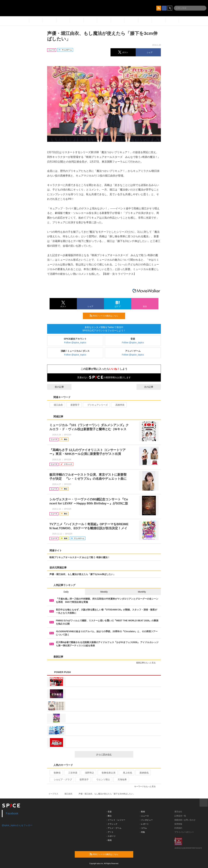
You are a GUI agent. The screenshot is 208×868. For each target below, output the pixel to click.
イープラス (53, 794)
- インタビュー (146, 820)
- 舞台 (109, 816)
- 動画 (142, 812)
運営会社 (178, 812)
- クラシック (112, 824)
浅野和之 (88, 773)
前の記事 (56, 387)
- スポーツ (111, 836)
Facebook (12, 813)
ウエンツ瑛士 (102, 779)
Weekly (104, 592)
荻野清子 (83, 779)
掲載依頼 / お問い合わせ (185, 820)
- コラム (143, 828)
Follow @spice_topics (75, 342)
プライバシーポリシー (184, 832)
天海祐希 (121, 779)
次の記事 (152, 387)
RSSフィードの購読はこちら (106, 316)
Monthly (142, 592)
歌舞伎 (56, 773)
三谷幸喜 (71, 773)
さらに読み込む (113, 754)
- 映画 (109, 840)
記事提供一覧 (180, 816)
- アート (110, 832)
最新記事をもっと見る (147, 663)
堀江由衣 (57, 405)
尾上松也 (126, 773)
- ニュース (144, 816)
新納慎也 (143, 773)
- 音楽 (109, 812)
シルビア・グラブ (62, 779)
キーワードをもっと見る (146, 786)
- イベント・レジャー (116, 820)
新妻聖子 (74, 405)
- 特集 (142, 832)
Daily (66, 592)
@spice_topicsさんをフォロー (17, 825)
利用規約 (178, 828)
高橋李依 (119, 405)
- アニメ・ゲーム (114, 828)
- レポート (144, 824)
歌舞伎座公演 (107, 773)
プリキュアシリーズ (96, 405)
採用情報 (178, 824)
